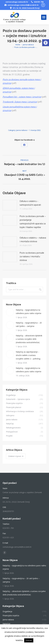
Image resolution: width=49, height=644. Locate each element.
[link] (46, 43)
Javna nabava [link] (22, 130)
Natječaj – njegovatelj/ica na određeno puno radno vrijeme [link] (29, 312)
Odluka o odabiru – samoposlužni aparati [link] (30, 203)
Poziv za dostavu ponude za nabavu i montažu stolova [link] (32, 256)
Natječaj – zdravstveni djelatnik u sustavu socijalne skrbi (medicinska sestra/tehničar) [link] (29, 339)
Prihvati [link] (29, 640)
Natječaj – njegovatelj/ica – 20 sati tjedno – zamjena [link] (29, 324)
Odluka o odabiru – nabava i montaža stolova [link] (33, 240)
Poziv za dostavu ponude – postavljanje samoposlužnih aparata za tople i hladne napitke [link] (33, 222)
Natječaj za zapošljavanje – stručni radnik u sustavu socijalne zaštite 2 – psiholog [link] (28, 355)
